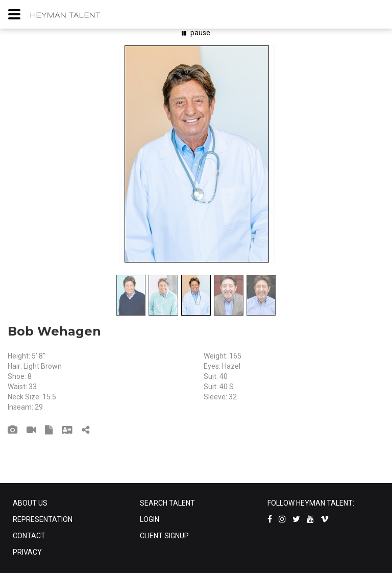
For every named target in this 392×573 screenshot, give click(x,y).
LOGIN (150, 519)
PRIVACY (27, 552)
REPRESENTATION (43, 519)
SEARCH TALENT (167, 503)
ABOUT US (30, 503)
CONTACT (29, 536)
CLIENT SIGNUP (164, 536)
